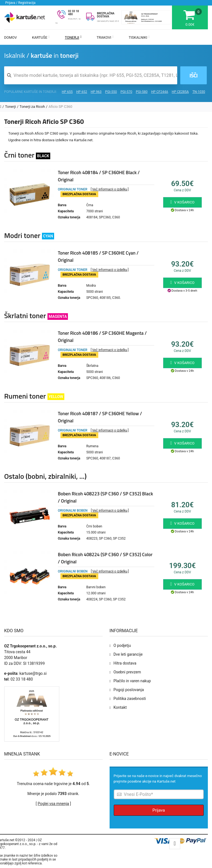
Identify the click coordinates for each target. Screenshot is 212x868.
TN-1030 (199, 92)
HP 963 (96, 92)
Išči (193, 75)
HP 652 (82, 92)
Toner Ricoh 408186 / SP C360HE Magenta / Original (102, 337)
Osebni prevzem (127, 672)
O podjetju (122, 645)
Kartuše (41, 37)
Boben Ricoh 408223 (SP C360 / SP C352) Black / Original (106, 497)
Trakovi (105, 37)
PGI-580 (142, 92)
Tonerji (73, 37)
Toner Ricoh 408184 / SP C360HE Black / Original (99, 176)
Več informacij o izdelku (110, 189)
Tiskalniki (139, 37)
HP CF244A (160, 92)
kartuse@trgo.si (33, 673)
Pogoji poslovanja (129, 690)
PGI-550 (111, 92)
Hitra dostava (125, 663)
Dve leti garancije (128, 654)
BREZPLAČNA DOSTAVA (106, 15)
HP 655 (67, 92)
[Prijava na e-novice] (159, 794)
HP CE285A (180, 92)
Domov (10, 37)
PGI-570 (126, 92)
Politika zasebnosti (130, 699)
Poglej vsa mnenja (53, 804)
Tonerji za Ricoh (32, 107)
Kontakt (120, 707)
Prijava (159, 810)
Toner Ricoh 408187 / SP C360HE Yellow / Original (100, 417)
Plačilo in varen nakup (132, 681)
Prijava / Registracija (20, 3)
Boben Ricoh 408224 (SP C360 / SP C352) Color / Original (105, 558)
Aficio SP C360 (60, 107)
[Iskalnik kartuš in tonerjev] (91, 75)
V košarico (182, 202)
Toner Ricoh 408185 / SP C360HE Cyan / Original (98, 257)
